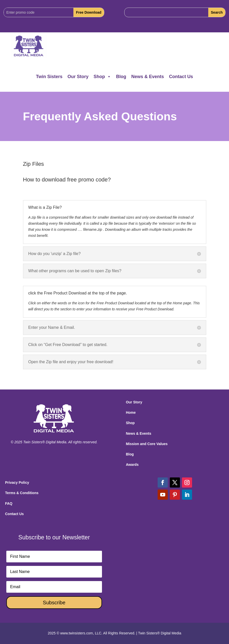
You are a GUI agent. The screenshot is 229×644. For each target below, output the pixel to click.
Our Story (78, 77)
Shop (102, 77)
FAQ (9, 503)
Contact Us (181, 77)
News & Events (148, 77)
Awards (132, 465)
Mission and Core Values (147, 444)
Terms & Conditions (22, 493)
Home (131, 412)
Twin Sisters (49, 77)
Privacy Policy (17, 482)
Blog (121, 77)
